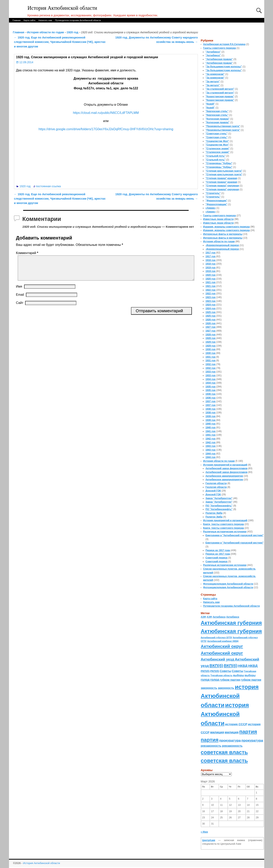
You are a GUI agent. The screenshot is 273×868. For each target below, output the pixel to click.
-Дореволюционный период (222, 245)
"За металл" (213, 82)
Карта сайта (30, 20)
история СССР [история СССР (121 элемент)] (236, 724)
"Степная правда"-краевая (221, 178)
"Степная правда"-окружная (222, 186)
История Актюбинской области (62, 8)
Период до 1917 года (218, 550)
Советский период (217, 558)
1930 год (211, 349)
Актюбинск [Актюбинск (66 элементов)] (219, 617)
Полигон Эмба (214, 513)
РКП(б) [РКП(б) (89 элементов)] (205, 671)
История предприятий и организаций (225, 465)
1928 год (211, 335)
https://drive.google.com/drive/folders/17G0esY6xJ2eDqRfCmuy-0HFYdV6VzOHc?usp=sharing (106, 129)
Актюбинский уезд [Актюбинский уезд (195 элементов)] (218, 659)
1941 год (211, 431)
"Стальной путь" (216, 156)
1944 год (211, 454)
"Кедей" (210, 104)
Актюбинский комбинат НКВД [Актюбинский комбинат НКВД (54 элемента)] (223, 641)
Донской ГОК (213, 491)
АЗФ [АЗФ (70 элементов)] (204, 617)
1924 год (211, 305)
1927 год (211, 327)
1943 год (211, 446)
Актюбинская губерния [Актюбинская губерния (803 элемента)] (231, 623)
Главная (17, 20)
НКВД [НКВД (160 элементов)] (243, 666)
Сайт (20, 308)
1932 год (211, 364)
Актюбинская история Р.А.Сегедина (224, 44)
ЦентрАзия (209, 840)
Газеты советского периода (220, 48)
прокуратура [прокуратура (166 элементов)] (230, 740)
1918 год (211, 260)
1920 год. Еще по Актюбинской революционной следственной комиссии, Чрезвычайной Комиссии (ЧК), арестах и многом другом (60, 42)
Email (20, 299)
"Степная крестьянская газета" (224, 171)
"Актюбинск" (213, 52)
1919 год (211, 268)
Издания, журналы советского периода (227, 227)
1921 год (211, 282)
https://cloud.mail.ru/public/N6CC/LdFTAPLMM (106, 113)
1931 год (211, 357)
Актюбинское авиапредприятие (224, 476)
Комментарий (27, 253)
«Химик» (211, 208)
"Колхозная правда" (218, 119)
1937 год (211, 401)
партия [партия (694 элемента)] (248, 732)
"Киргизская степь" (217, 111)
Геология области (216, 483)
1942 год (211, 439)
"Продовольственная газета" (223, 126)
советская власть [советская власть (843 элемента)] (224, 752)
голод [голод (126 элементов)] (205, 680)
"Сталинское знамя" (218, 149)
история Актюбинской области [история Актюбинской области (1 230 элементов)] (230, 696)
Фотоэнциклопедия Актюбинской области (228, 584)
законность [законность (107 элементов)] (209, 688)
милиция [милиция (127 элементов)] (217, 732)
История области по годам (45, 32)
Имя (19, 291)
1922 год (211, 290)
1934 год (211, 379)
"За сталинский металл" (220, 89)
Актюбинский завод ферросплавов (227, 468)
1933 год (211, 372)
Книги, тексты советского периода (224, 524)
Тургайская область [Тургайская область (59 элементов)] (221, 675)
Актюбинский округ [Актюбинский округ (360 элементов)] (222, 646)
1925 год (211, 312)
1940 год (211, 424)
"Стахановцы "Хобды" (219, 163)
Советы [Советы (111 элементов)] (225, 671)
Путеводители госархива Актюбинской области (78, 20)
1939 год (211, 416)
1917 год (211, 253)
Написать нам (45, 20)
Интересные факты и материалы (223, 234)
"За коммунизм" (215, 74)
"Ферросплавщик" (216, 201)
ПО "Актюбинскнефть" (219, 506)
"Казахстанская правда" (220, 97)
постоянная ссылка (48, 186)
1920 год (72, 32)
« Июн (204, 832)
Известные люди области (218, 219)
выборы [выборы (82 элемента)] (239, 675)
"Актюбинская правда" (219, 59)
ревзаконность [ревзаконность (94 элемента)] (211, 746)
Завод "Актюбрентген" (219, 498)
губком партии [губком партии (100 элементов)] (230, 680)
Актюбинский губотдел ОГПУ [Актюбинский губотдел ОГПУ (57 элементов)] (216, 637)
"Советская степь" (217, 134)
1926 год (211, 320)
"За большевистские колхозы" (224, 67)
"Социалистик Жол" (217, 141)
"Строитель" (213, 193)
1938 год (211, 409)
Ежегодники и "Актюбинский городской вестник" (235, 535)
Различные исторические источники (225, 532)
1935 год (211, 387)
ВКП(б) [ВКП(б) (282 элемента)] (216, 666)
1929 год (211, 342)
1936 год (211, 394)
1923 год (211, 297)
